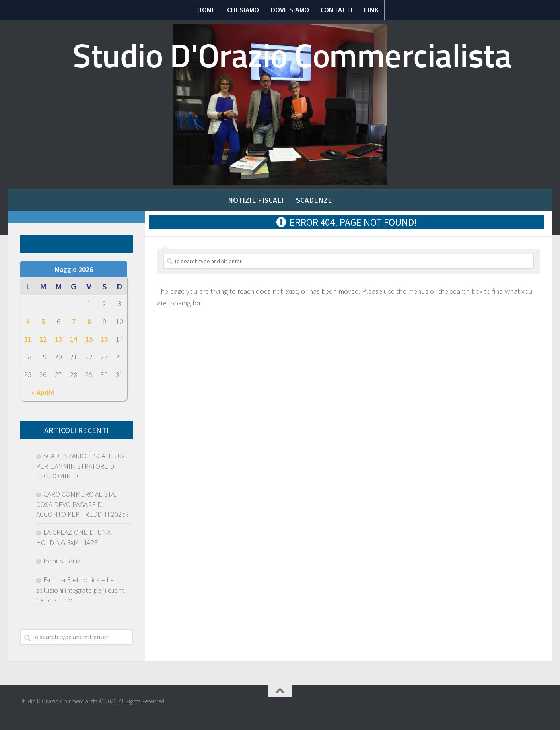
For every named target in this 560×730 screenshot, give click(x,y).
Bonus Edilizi (63, 561)
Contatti (337, 10)
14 (74, 339)
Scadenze (314, 200)
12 (43, 339)
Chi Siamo (243, 10)
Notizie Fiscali (256, 200)
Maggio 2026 (74, 269)
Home (206, 10)
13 (58, 339)
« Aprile (43, 392)
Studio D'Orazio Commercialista (292, 56)
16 (104, 339)
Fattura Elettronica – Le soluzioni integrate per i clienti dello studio (81, 590)
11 (28, 339)
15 (89, 339)
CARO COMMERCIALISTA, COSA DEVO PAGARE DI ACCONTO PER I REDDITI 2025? (82, 504)
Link (371, 10)
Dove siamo (290, 10)
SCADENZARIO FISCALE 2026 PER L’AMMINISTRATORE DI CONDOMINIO (82, 466)
